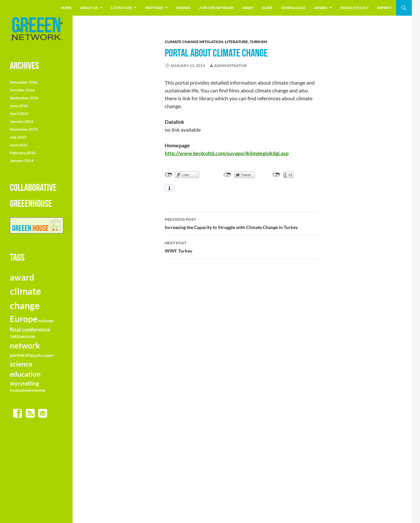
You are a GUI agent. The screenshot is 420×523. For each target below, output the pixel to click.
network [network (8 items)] (25, 345)
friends (183, 8)
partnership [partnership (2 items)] (22, 355)
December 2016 (24, 82)
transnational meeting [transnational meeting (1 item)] (27, 390)
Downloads (293, 8)
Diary (248, 8)
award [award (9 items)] (22, 277)
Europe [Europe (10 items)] (24, 319)
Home (66, 8)
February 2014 (23, 153)
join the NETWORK (217, 8)
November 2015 (24, 129)
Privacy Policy (354, 8)
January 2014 (22, 161)
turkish (258, 42)
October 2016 (22, 90)
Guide (267, 8)
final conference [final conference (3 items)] (30, 329)
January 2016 (22, 121)
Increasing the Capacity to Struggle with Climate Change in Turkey (242, 223)
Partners (154, 8)
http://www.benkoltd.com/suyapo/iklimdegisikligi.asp (227, 153)
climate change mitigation (194, 42)
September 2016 (24, 98)
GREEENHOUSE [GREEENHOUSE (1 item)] (23, 337)
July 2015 (18, 137)
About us (89, 8)
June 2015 (19, 145)
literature (122, 8)
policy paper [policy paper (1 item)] (44, 355)
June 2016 (19, 106)
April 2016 (19, 114)
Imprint (385, 8)
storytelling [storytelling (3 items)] (25, 383)
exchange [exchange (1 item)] (46, 321)
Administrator (230, 65)
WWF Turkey (242, 246)
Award (320, 8)
